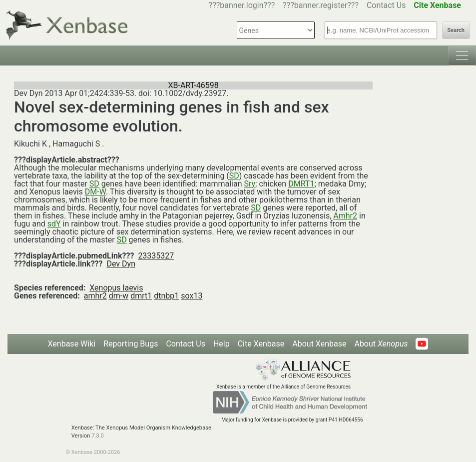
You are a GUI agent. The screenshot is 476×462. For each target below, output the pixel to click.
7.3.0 (98, 436)
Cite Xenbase (261, 344)
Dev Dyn (121, 264)
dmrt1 (141, 296)
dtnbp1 (166, 296)
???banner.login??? (242, 5)
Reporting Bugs (131, 344)
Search (456, 30)
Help (222, 344)
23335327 (156, 256)
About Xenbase (319, 344)
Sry (249, 184)
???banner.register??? (321, 5)
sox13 (192, 296)
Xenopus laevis (116, 288)
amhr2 (95, 296)
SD (234, 176)
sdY (54, 224)
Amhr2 (345, 216)
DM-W (95, 192)
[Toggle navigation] (462, 55)
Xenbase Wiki (72, 344)
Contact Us (386, 5)
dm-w (119, 296)
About (381, 344)
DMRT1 (301, 184)
